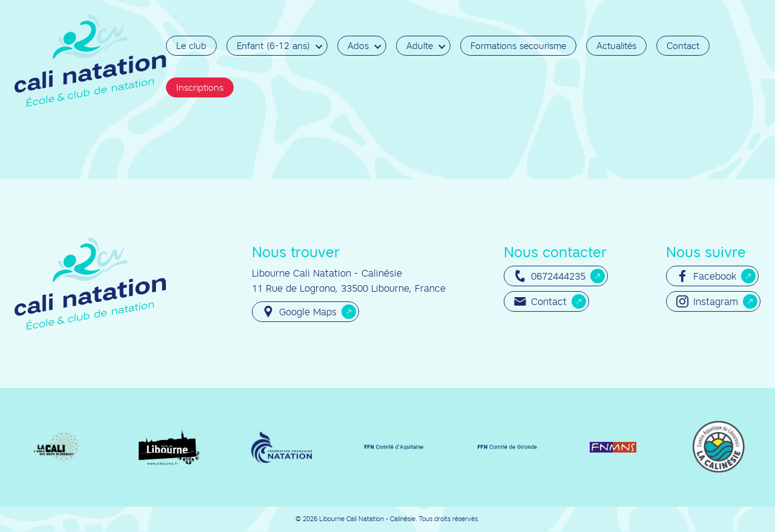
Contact (683, 46)
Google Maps (299, 312)
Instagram (707, 301)
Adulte (420, 46)
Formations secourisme (518, 46)
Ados (358, 46)
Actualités (616, 46)
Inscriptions (200, 87)
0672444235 (550, 276)
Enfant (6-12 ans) (273, 46)
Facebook (706, 276)
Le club (191, 46)
